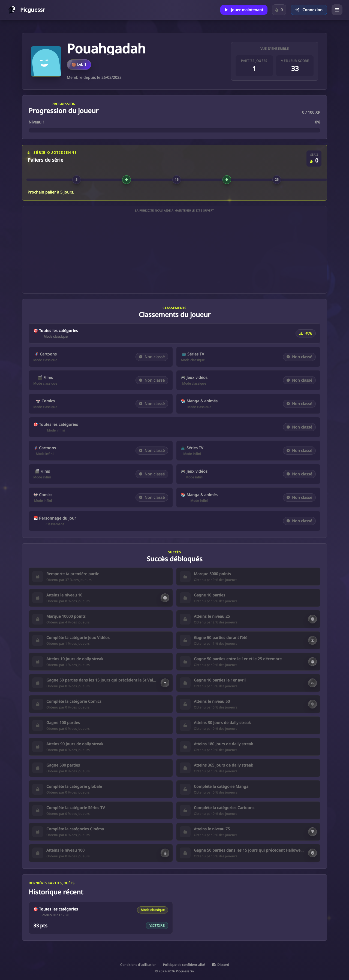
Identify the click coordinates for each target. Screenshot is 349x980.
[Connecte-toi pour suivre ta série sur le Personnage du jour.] (279, 10)
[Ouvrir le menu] (337, 10)
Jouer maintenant (244, 10)
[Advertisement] (174, 253)
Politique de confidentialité (184, 965)
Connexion (309, 10)
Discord (220, 965)
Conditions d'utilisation (138, 965)
